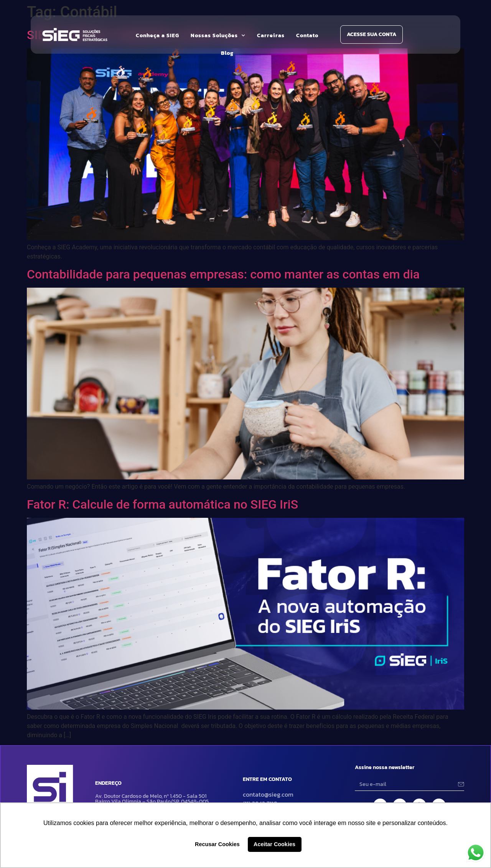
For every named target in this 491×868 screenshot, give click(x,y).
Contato (307, 35)
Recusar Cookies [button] (217, 844)
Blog (227, 53)
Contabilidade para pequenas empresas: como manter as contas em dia (223, 274)
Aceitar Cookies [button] (274, 844)
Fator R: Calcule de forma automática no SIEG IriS (162, 504)
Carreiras (271, 35)
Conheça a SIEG (157, 35)
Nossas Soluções (218, 36)
